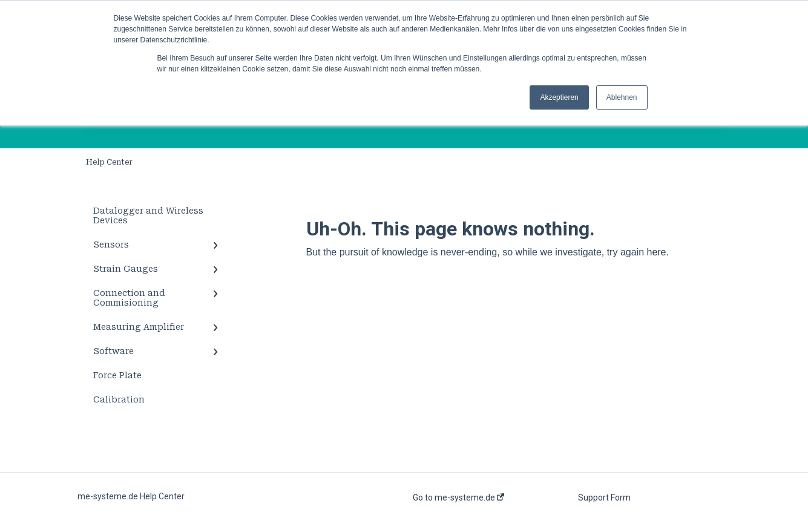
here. (657, 252)
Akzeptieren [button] (559, 97)
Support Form (604, 498)
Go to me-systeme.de (458, 498)
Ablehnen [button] (622, 97)
